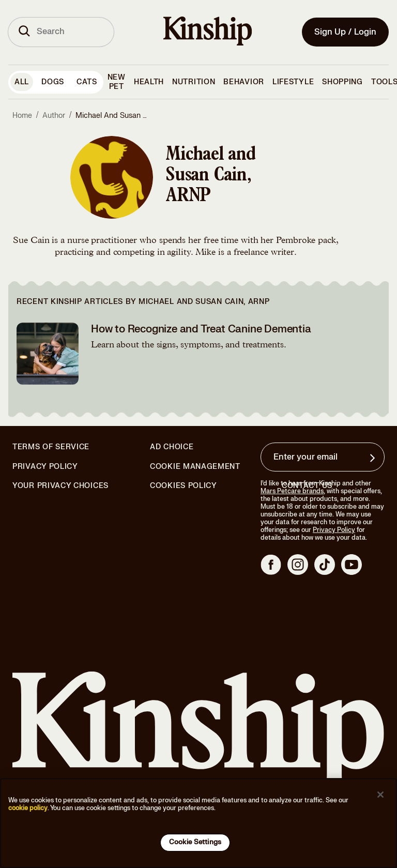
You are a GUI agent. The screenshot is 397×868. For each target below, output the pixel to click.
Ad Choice (172, 447)
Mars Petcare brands (292, 491)
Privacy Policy (45, 467)
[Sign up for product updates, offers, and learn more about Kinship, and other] (374, 458)
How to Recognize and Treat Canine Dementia (201, 329)
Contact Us (307, 486)
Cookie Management (195, 467)
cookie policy (28, 808)
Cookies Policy (184, 486)
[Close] (380, 795)
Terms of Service (51, 447)
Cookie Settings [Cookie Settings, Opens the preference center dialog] (195, 842)
